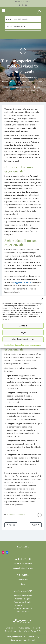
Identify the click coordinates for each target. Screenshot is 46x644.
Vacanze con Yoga (23, 605)
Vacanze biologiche (23, 599)
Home (17, 2)
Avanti (36, 525)
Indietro (11, 525)
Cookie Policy (9, 345)
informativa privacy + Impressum (28, 345)
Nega (23, 332)
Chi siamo (26, 2)
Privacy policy (24, 628)
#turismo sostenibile (16, 515)
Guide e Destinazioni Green (26, 78)
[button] (42, 299)
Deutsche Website (13, 631)
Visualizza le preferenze (23, 339)
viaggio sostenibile (22, 283)
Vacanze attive (23, 612)
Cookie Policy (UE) (33, 631)
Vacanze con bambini (23, 602)
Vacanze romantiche (23, 608)
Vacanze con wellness (23, 596)
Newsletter (23, 580)
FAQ (23, 584)
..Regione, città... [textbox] (19, 26)
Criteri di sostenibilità (23, 564)
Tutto (28, 87)
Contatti (37, 628)
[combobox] (23, 26)
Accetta (23, 326)
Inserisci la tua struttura (23, 568)
